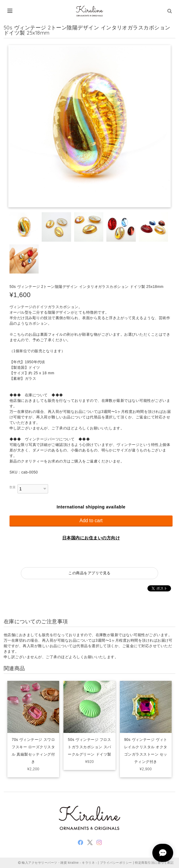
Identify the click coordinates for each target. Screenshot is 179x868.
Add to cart (91, 521)
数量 (13, 487)
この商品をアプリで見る (89, 573)
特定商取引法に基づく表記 (154, 863)
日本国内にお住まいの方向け (91, 538)
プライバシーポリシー (116, 863)
